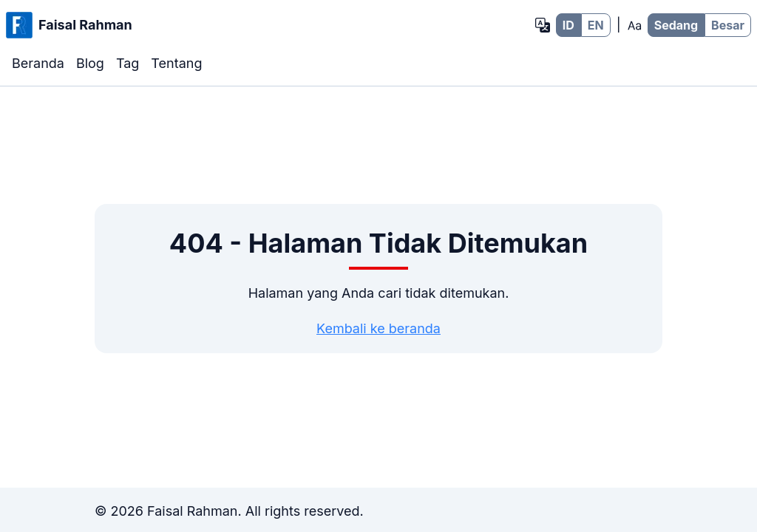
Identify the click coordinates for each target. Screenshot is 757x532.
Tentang (176, 63)
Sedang (676, 25)
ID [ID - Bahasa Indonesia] (568, 25)
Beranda (38, 63)
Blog (90, 63)
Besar (728, 25)
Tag (128, 63)
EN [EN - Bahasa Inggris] (596, 25)
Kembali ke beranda (378, 328)
